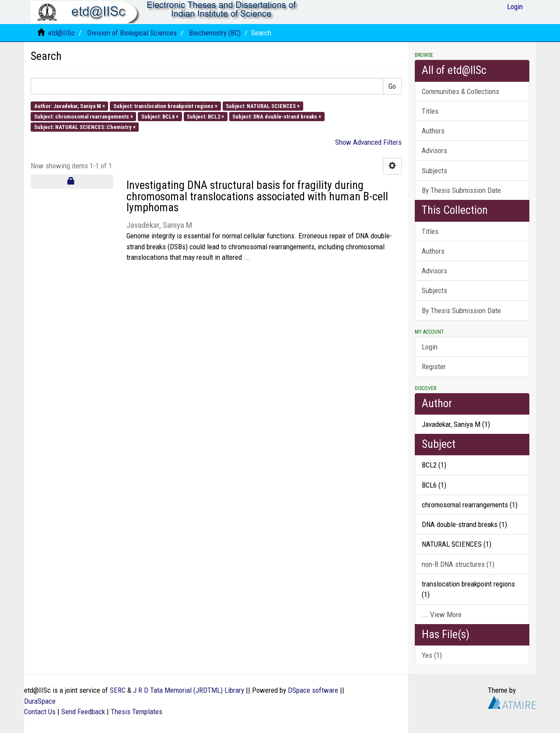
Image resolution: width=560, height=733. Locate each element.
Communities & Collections (460, 91)
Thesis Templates (136, 712)
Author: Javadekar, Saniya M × (70, 106)
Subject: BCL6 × (160, 116)
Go (392, 86)
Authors (433, 131)
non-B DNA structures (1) (458, 564)
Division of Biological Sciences (132, 33)
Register (434, 366)
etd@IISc (61, 33)
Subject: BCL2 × (205, 116)
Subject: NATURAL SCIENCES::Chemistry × (85, 127)
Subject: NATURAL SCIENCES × (263, 106)
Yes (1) (432, 655)
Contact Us (40, 712)
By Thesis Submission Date (461, 190)
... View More (442, 614)
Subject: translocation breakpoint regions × (165, 106)
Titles (430, 111)
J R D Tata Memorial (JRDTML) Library (189, 690)
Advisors (434, 150)
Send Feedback (83, 712)
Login (430, 347)
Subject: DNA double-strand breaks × (277, 116)
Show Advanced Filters (368, 142)
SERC (118, 690)
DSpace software (313, 690)
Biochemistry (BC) (215, 33)
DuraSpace (40, 701)
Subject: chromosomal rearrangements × (84, 116)
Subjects (434, 171)
